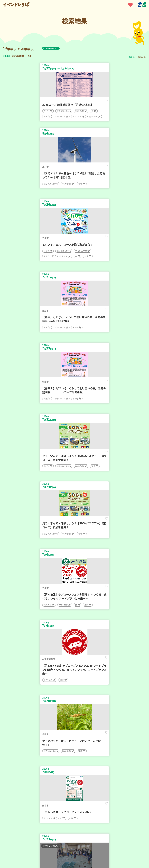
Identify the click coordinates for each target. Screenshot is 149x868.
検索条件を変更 (58, 48)
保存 (67, 102)
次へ (81, 788)
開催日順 (142, 57)
